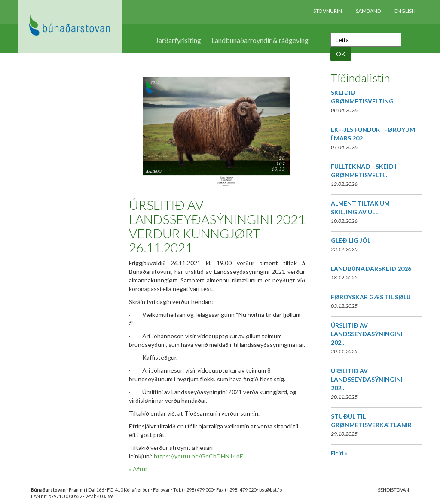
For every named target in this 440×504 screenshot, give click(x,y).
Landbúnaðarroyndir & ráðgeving (260, 40)
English (405, 11)
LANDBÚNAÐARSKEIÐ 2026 (371, 269)
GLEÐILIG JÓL (351, 240)
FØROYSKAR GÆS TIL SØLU (371, 297)
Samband (368, 11)
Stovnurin (328, 11)
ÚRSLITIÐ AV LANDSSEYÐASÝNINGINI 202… (367, 334)
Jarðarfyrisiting (178, 40)
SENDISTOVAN (393, 490)
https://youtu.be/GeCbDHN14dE (199, 456)
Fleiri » (339, 453)
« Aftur (138, 469)
